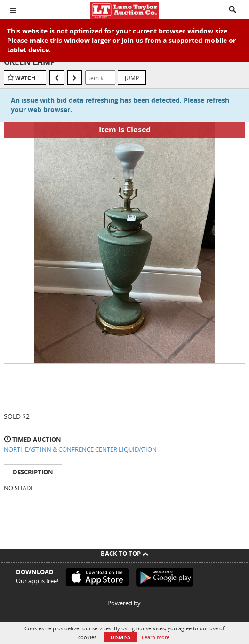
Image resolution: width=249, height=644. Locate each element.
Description (33, 472)
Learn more (156, 637)
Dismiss (120, 637)
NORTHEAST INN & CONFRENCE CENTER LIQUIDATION (80, 449)
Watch (25, 78)
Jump (132, 78)
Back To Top (124, 554)
